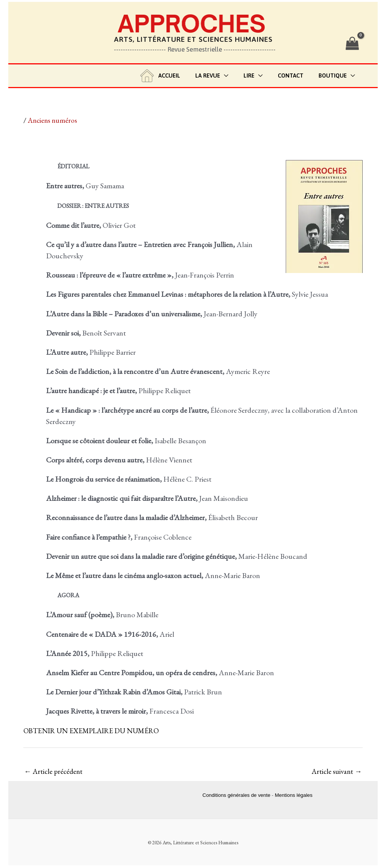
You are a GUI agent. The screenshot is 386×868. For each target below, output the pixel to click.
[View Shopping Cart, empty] (352, 44)
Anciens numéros (54, 120)
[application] (237, 76)
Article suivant (335, 772)
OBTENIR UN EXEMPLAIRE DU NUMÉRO (96, 731)
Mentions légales (294, 796)
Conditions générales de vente (236, 796)
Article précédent (55, 772)
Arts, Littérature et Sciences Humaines (193, 39)
